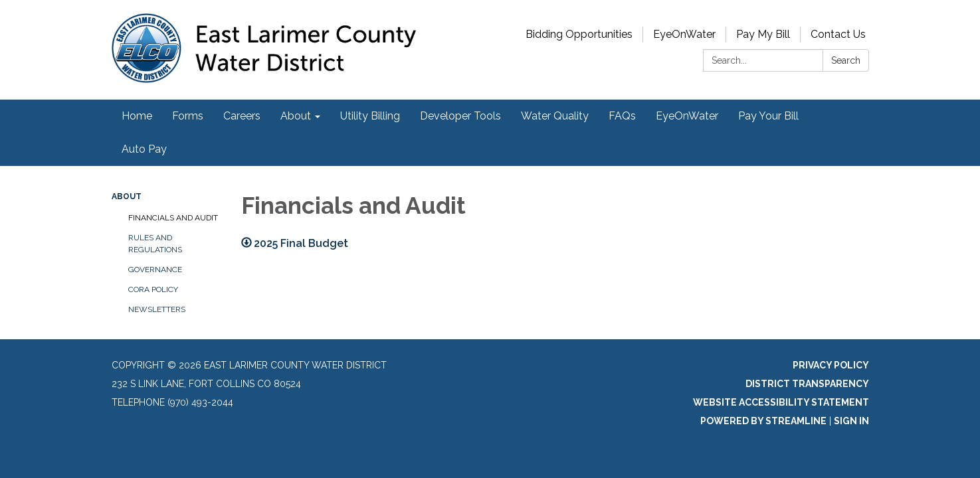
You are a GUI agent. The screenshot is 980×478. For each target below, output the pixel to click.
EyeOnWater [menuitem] (687, 116)
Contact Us (838, 34)
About (127, 197)
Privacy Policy (831, 365)
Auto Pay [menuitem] (144, 149)
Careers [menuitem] (242, 116)
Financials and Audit (173, 218)
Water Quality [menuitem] (555, 116)
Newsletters (157, 309)
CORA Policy (153, 289)
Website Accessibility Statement (781, 402)
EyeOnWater (684, 34)
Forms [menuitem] (188, 116)
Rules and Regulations (155, 244)
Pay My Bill (763, 34)
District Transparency (807, 384)
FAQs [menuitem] (622, 116)
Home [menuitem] (137, 116)
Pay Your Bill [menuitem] (768, 116)
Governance (155, 270)
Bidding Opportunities (579, 34)
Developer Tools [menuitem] (460, 116)
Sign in (851, 421)
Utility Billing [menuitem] (370, 116)
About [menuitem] (296, 116)
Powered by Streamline (763, 421)
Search (846, 60)
